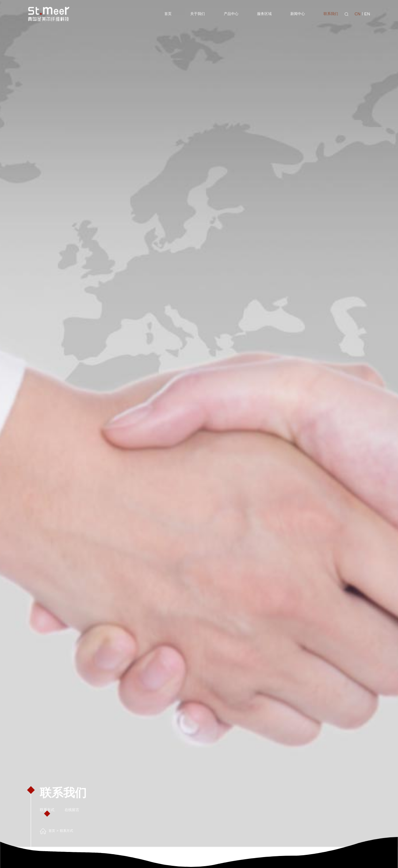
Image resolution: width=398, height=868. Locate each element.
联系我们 (331, 14)
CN (357, 14)
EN (367, 14)
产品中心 (231, 14)
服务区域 (264, 14)
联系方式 (47, 810)
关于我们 (198, 14)
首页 (168, 14)
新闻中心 (298, 14)
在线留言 (72, 810)
